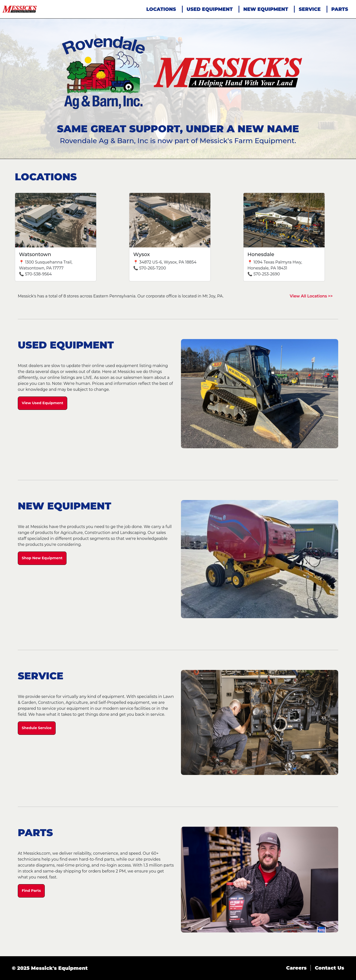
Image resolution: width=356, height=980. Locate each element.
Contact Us (329, 968)
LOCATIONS (161, 9)
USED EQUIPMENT (210, 9)
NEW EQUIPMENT (266, 9)
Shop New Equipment (42, 558)
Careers (296, 968)
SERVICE (310, 9)
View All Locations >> (311, 296)
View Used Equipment (43, 403)
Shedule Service (37, 728)
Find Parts (31, 891)
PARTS (340, 9)
